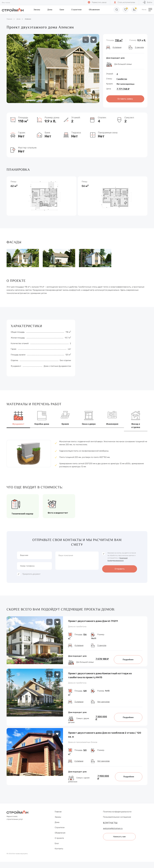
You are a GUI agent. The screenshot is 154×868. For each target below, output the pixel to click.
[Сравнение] (134, 10)
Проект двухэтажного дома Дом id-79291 (93, 621)
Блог (57, 843)
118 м (119, 40)
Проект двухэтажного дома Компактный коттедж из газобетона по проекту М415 (100, 675)
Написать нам (119, 837)
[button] (58, 640)
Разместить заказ (97, 2)
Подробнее (128, 660)
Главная (9, 19)
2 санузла (139, 47)
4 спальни (117, 47)
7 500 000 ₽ (101, 718)
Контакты (59, 849)
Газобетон (122, 79)
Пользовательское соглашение (117, 817)
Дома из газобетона (77, 627)
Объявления (94, 10)
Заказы (37, 10)
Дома (50, 10)
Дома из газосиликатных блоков (83, 742)
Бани (62, 10)
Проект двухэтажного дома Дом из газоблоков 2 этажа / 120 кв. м (105, 735)
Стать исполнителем (125, 2)
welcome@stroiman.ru (113, 828)
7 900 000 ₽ (103, 777)
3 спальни (79, 702)
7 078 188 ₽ (102, 659)
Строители (76, 10)
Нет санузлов (103, 702)
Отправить (120, 569)
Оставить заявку (125, 99)
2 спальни (79, 761)
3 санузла (102, 645)
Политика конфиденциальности (117, 812)
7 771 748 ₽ (123, 89)
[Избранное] (125, 10)
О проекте (59, 838)
